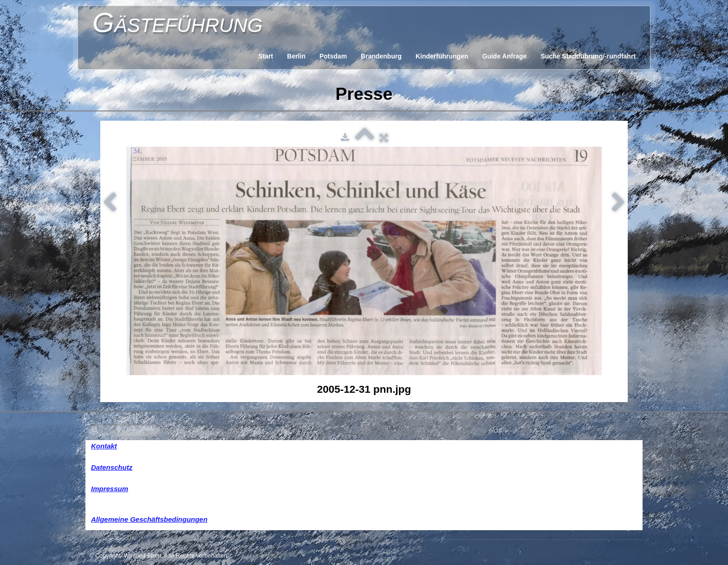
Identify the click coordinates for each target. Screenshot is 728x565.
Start (266, 56)
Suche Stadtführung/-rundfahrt (588, 56)
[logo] (177, 21)
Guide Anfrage (505, 56)
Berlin (296, 56)
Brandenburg (381, 56)
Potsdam (333, 56)
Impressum (110, 489)
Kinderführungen (442, 56)
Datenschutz (112, 467)
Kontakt (104, 446)
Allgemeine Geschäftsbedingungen (149, 519)
